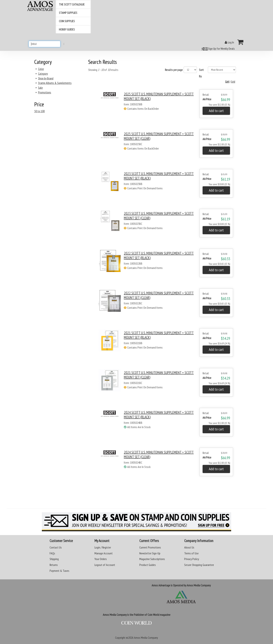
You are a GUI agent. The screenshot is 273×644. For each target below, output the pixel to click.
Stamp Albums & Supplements (55, 83)
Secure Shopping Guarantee (199, 565)
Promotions (45, 92)
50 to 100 (39, 111)
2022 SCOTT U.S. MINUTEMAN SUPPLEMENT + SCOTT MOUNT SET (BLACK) (159, 255)
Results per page (174, 70)
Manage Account (104, 553)
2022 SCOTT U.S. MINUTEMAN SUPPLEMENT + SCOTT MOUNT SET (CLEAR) (159, 295)
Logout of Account (105, 565)
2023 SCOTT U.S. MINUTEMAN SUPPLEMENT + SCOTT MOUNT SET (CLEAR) (159, 216)
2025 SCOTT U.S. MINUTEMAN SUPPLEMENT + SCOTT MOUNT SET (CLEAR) (159, 136)
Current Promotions (150, 547)
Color (41, 69)
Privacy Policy (192, 559)
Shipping (54, 559)
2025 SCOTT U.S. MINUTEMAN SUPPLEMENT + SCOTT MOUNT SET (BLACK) (159, 96)
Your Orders (101, 559)
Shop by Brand (46, 78)
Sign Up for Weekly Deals (218, 49)
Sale (40, 88)
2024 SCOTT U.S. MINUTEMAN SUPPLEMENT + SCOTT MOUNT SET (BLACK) (159, 415)
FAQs (52, 553)
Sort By (201, 73)
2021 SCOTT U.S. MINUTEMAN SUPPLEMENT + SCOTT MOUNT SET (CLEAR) (159, 375)
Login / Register (103, 547)
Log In (229, 42)
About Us (189, 547)
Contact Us (56, 547)
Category (43, 74)
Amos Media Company (146, 638)
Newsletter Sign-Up (150, 553)
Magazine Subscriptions (152, 559)
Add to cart (216, 111)
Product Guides (148, 565)
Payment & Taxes (59, 571)
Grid (233, 81)
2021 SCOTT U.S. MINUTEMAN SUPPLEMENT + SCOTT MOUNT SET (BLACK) (159, 335)
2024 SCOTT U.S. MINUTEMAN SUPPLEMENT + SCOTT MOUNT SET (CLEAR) (159, 454)
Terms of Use (191, 553)
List (227, 81)
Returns (54, 565)
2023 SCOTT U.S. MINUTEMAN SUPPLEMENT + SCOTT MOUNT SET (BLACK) (159, 176)
